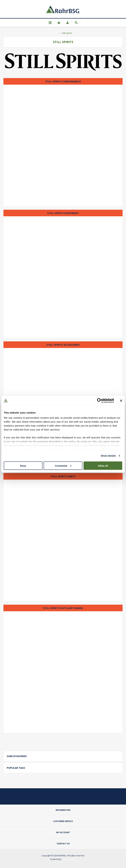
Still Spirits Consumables (63, 81)
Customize (63, 466)
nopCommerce (69, 859)
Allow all (103, 466)
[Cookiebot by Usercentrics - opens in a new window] (100, 401)
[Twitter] (55, 799)
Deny (23, 466)
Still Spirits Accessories (63, 345)
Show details (108, 456)
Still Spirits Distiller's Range (63, 608)
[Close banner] (121, 401)
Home (56, 33)
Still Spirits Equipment (63, 213)
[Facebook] (63, 799)
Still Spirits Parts (63, 476)
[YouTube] (71, 799)
